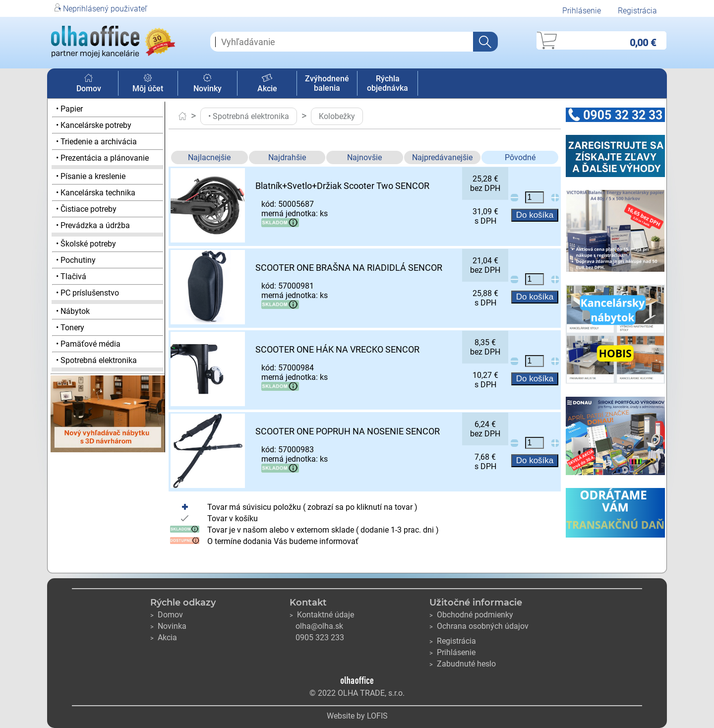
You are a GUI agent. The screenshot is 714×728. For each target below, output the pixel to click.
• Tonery (70, 328)
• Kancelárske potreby (94, 125)
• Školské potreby (86, 244)
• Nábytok (73, 311)
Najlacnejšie (209, 157)
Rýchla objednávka (387, 83)
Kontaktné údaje (322, 615)
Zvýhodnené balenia (327, 83)
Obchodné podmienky (471, 615)
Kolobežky (337, 116)
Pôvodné (520, 157)
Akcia (164, 637)
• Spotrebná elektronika (96, 360)
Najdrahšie (287, 157)
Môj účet (148, 84)
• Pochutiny (76, 260)
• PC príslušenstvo (88, 293)
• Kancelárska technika (96, 193)
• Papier (69, 109)
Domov (89, 84)
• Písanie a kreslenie (91, 176)
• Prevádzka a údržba (93, 225)
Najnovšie (364, 157)
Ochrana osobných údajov (479, 626)
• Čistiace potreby (86, 209)
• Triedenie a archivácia (96, 142)
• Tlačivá (71, 276)
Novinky (208, 84)
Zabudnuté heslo (463, 664)
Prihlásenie (582, 11)
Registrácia (637, 11)
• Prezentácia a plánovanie (102, 158)
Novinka (168, 626)
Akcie (267, 84)
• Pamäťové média (88, 344)
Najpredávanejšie (442, 157)
